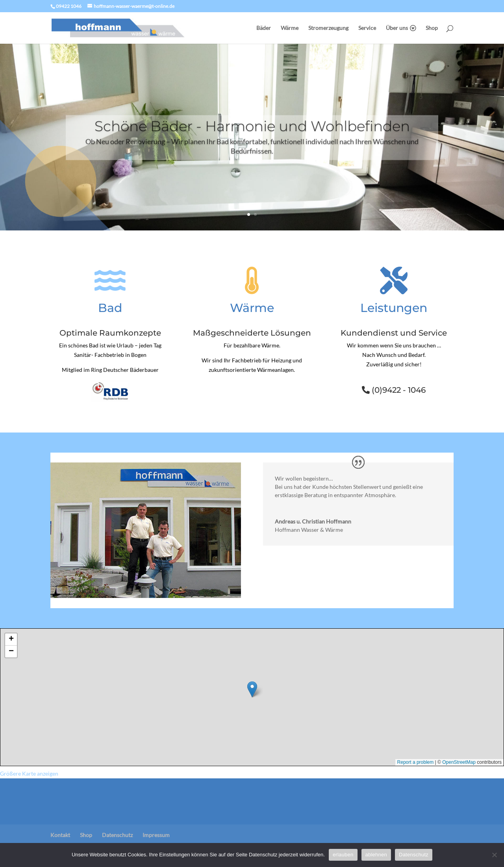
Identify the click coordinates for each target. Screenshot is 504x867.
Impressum (156, 835)
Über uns (397, 28)
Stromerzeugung (328, 28)
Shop (432, 28)
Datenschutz (117, 835)
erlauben (343, 855)
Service (367, 28)
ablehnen (376, 855)
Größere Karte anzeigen (29, 773)
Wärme (290, 28)
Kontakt (60, 835)
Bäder (264, 28)
